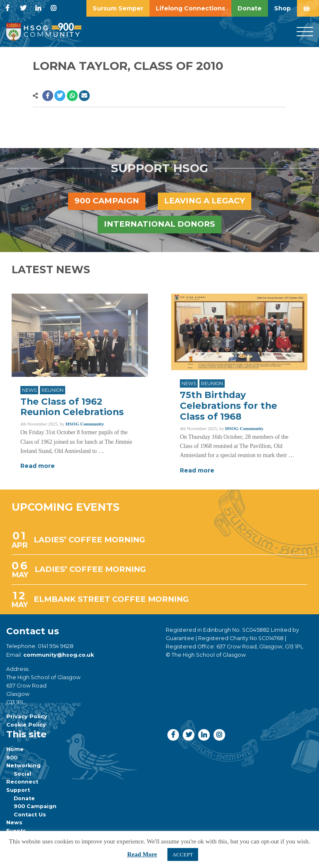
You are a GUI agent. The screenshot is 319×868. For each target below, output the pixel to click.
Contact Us (30, 815)
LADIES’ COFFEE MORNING (89, 540)
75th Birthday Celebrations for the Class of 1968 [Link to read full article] (228, 406)
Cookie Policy (26, 725)
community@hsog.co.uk (59, 655)
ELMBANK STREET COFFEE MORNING (111, 599)
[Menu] (305, 32)
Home (15, 749)
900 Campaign (35, 806)
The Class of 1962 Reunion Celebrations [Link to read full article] (72, 407)
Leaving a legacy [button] (205, 201)
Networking (23, 765)
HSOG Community (85, 424)
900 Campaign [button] (107, 201)
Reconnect (22, 782)
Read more (38, 466)
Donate (24, 798)
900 (12, 758)
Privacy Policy (27, 716)
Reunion (53, 390)
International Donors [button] (159, 224)
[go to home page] (44, 31)
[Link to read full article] (80, 335)
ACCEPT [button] (183, 854)
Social (22, 774)
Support (18, 790)
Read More (142, 854)
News (29, 390)
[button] (48, 96)
